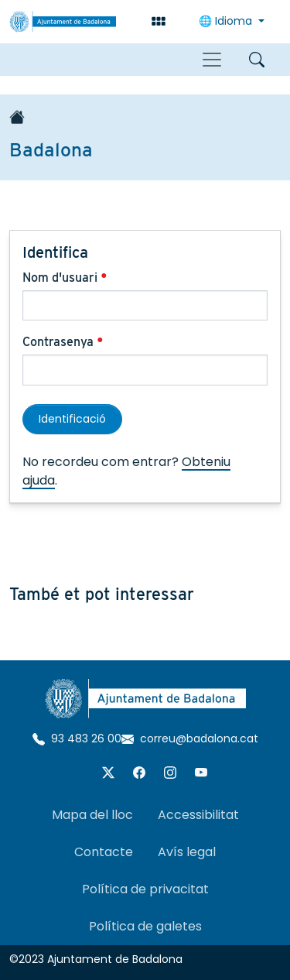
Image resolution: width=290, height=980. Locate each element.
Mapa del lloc (92, 815)
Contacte (104, 852)
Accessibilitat (198, 815)
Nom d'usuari (65, 278)
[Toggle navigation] (212, 60)
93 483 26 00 (77, 738)
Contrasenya (63, 342)
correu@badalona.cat (190, 738)
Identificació (72, 419)
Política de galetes (145, 926)
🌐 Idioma (227, 21)
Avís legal (187, 852)
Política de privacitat (145, 889)
